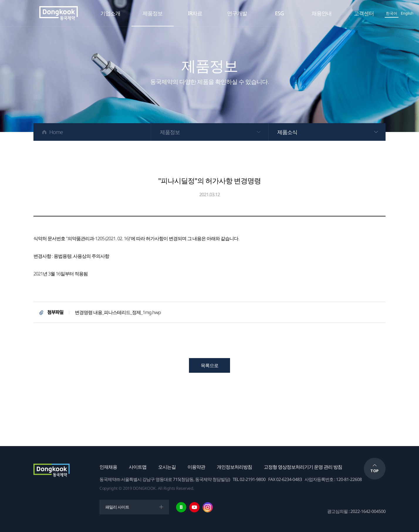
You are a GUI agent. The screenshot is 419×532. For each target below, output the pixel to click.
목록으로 (209, 365)
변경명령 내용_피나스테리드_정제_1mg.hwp (118, 312)
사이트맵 (138, 467)
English (407, 13)
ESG (279, 13)
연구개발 (237, 13)
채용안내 (322, 13)
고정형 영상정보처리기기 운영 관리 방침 (303, 467)
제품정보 (153, 13)
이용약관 (196, 467)
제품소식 (287, 132)
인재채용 (108, 467)
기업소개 (110, 13)
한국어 (392, 13)
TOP (375, 471)
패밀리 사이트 (117, 507)
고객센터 (364, 13)
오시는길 (167, 467)
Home (56, 132)
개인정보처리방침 (234, 467)
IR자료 (195, 13)
